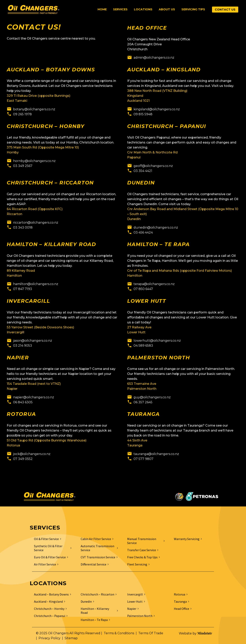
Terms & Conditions (119, 633)
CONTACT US (225, 10)
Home (102, 9)
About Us (167, 9)
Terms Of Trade (151, 633)
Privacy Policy (49, 638)
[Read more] (151, 58)
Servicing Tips (193, 9)
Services (120, 9)
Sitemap (71, 638)
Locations (143, 9)
